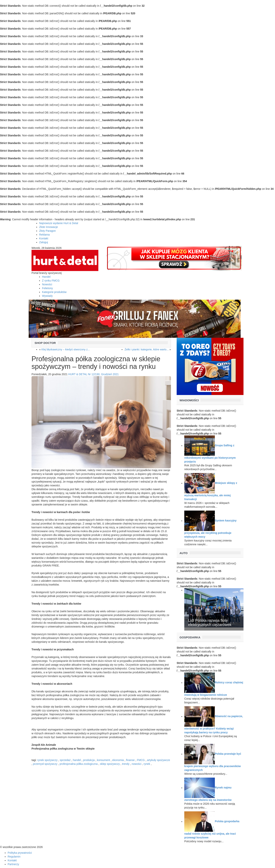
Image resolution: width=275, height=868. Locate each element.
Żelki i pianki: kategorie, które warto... (147, 349)
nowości (137, 764)
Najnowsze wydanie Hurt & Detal (59, 223)
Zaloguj (44, 242)
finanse (130, 760)
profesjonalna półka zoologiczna (79, 764)
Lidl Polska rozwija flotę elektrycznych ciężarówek (210, 623)
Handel (46, 277)
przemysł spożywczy (45, 764)
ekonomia (118, 760)
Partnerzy (13, 864)
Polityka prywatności (20, 853)
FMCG (141, 760)
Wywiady (47, 296)
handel (77, 760)
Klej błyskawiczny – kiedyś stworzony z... (66, 349)
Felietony (47, 288)
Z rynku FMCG (51, 281)
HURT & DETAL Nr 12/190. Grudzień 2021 (93, 374)
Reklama (44, 235)
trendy (126, 764)
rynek (147, 764)
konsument (103, 760)
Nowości (47, 284)
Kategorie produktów (54, 292)
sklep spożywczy (110, 764)
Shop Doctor (45, 343)
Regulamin (14, 857)
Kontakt (44, 238)
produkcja (89, 760)
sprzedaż (65, 760)
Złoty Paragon (47, 231)
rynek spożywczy (47, 760)
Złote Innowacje (49, 227)
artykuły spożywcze (159, 760)
